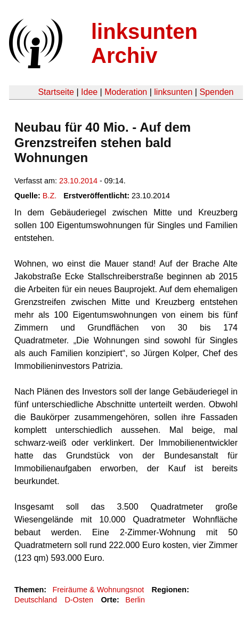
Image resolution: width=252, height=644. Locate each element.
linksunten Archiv (144, 43)
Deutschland (36, 600)
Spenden (216, 92)
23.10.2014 (78, 181)
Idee (89, 92)
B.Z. (50, 196)
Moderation (126, 92)
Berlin (135, 600)
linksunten (173, 92)
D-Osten (79, 600)
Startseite (56, 92)
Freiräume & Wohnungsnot (98, 590)
